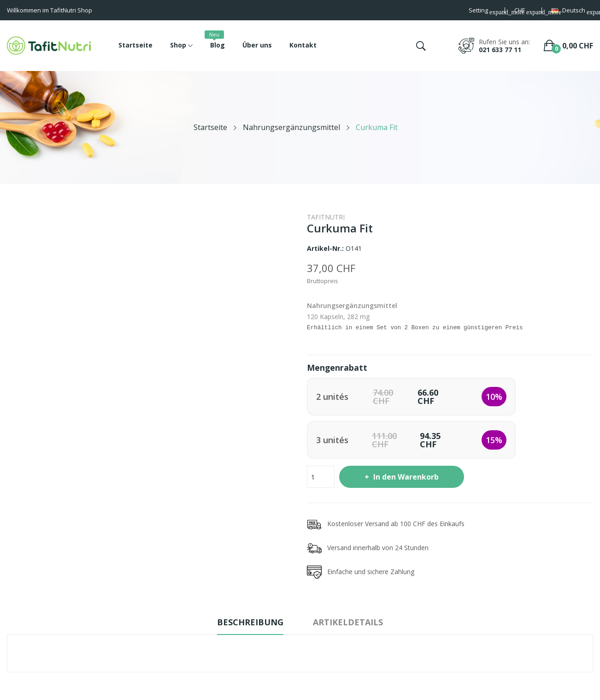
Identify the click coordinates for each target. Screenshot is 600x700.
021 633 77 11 (500, 50)
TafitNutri (326, 217)
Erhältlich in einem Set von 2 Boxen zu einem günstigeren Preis (415, 328)
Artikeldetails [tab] (348, 622)
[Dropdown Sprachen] (572, 11)
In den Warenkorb (405, 477)
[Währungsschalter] (524, 11)
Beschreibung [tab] (250, 622)
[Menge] (321, 477)
